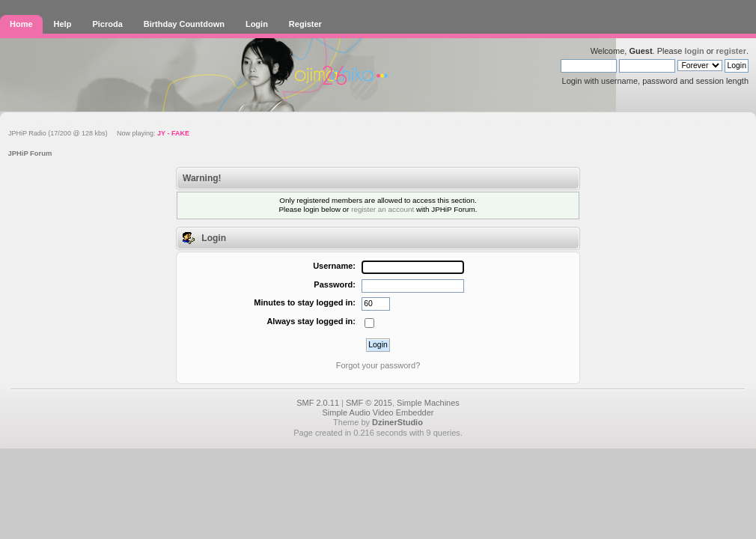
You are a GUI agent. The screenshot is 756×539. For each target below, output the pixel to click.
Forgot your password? (378, 365)
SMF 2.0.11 (318, 403)
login (694, 51)
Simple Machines (428, 403)
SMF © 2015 (369, 403)
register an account (382, 209)
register (731, 51)
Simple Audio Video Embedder (378, 412)
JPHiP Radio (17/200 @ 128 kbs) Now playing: (99, 133)
